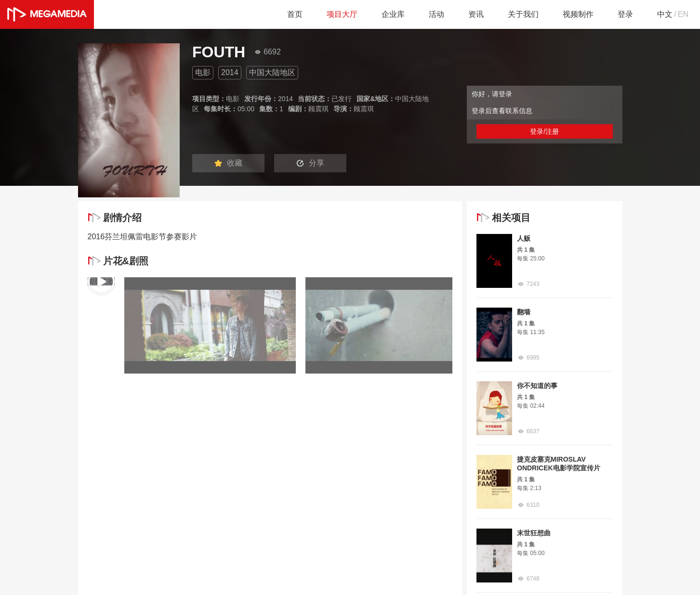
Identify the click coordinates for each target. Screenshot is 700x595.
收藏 (228, 163)
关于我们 (523, 14)
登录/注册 (544, 131)
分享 (310, 163)
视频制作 (578, 14)
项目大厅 (342, 14)
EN (683, 14)
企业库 (393, 14)
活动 (436, 14)
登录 (625, 14)
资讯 (476, 14)
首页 (295, 14)
